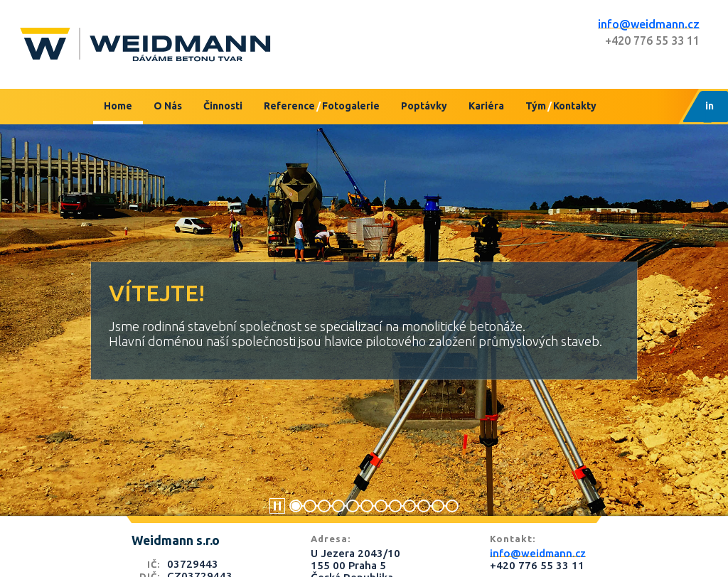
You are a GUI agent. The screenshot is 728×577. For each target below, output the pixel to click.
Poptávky (424, 106)
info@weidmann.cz (649, 24)
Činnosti (223, 106)
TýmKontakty (561, 106)
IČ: (154, 564)
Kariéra (486, 106)
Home (118, 106)
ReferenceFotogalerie (322, 106)
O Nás (168, 106)
